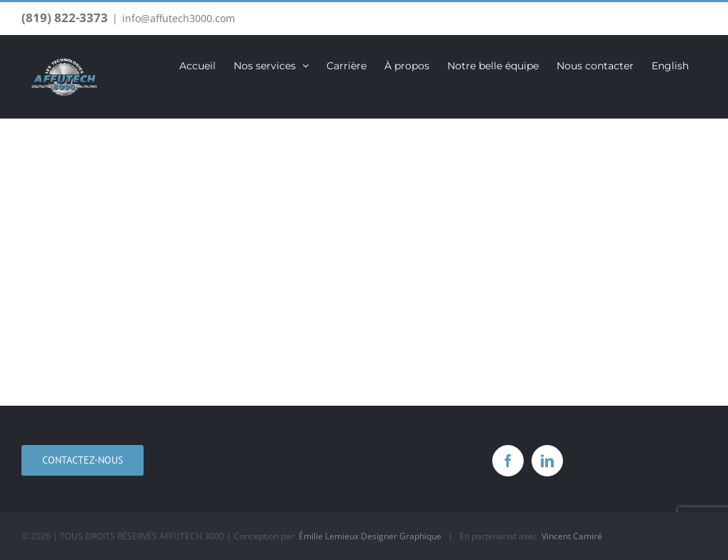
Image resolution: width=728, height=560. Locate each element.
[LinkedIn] (547, 461)
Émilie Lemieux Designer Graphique (370, 536)
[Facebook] (508, 461)
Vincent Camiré (572, 536)
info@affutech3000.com (179, 18)
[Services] (364, 262)
